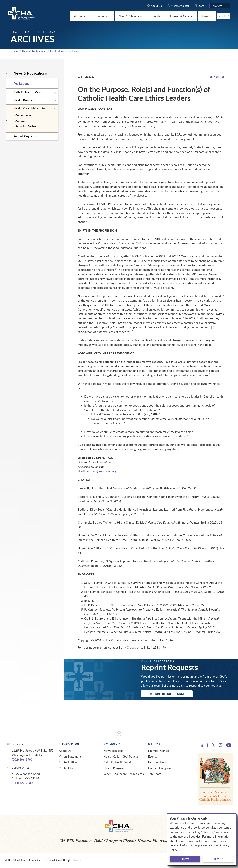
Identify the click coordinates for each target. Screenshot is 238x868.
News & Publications (34, 51)
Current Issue (23, 115)
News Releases (113, 751)
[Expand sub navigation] (55, 93)
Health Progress (24, 100)
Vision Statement (70, 756)
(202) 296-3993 (22, 759)
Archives (21, 121)
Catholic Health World (28, 92)
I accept (185, 859)
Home (14, 51)
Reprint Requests (25, 136)
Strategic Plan (68, 762)
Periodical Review (26, 126)
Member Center (159, 751)
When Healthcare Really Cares (124, 774)
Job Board (155, 774)
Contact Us (66, 768)
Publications (57, 51)
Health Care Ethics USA (29, 108)
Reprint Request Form (167, 694)
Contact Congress (160, 768)
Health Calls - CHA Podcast (121, 756)
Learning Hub (157, 762)
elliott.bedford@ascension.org (97, 471)
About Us (65, 751)
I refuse (218, 859)
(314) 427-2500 (22, 783)
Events (152, 756)
